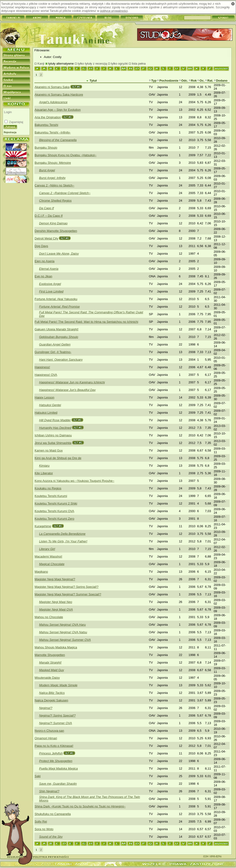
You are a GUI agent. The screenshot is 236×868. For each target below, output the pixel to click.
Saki (38, 776)
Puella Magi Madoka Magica (58, 768)
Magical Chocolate (52, 564)
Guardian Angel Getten (55, 344)
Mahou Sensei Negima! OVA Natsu (63, 632)
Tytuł (91, 81)
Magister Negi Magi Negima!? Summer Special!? (68, 594)
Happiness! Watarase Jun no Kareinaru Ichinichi (72, 382)
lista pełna (139, 64)
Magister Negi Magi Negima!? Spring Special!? (67, 587)
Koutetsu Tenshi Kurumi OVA (54, 511)
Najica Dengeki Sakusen (51, 700)
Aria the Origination (48, 117)
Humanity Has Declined (55, 428)
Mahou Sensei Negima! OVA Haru (62, 625)
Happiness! (42, 367)
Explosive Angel (50, 284)
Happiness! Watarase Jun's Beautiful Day (67, 390)
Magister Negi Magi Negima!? (55, 579)
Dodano (221, 81)
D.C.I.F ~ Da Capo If (49, 216)
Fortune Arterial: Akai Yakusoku (56, 299)
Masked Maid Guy (52, 670)
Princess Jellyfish (51, 753)
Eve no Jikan (43, 276)
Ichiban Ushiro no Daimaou (53, 435)
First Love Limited (51, 291)
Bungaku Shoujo (46, 148)
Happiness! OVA (46, 375)
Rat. (209, 81)
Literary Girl (47, 549)
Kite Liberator (44, 473)
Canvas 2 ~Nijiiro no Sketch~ (54, 185)
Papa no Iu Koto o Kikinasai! (54, 746)
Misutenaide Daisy (47, 678)
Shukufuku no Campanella (53, 814)
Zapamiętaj (16, 122)
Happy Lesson (44, 397)
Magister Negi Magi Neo (56, 602)
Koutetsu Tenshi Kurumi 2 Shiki (56, 503)
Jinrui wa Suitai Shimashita (53, 443)
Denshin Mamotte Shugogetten (56, 231)
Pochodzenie (168, 81)
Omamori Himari (46, 738)
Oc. (201, 81)
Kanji (41, 64)
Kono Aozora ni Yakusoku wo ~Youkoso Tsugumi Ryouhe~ (74, 481)
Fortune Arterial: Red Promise (59, 307)
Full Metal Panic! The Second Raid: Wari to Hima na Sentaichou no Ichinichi (86, 322)
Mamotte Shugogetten (50, 655)
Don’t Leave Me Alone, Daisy (59, 254)
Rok (193, 81)
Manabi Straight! (50, 662)
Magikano (41, 572)
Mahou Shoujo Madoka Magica (56, 647)
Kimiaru (44, 466)
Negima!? (46, 708)
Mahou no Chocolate (49, 617)
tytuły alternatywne (61, 64)
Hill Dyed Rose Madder (55, 420)
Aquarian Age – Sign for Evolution (58, 110)
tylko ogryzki (119, 64)
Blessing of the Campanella (58, 140)
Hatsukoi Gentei (50, 405)
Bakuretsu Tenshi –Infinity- (53, 132)
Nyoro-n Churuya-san (49, 731)
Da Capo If (46, 208)
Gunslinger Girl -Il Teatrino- (53, 352)
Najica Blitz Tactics (52, 693)
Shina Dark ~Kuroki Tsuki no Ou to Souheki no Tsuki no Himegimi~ (80, 806)
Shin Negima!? (49, 791)
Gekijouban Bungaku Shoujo (59, 337)
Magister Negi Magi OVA (56, 609)
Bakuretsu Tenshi (46, 125)
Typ (153, 81)
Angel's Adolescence (53, 102)
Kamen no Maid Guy (49, 450)
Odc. (184, 81)
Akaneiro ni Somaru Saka (52, 87)
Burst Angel (47, 170)
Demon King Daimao (53, 223)
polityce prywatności (114, 11)
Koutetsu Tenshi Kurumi (51, 496)
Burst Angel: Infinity (52, 178)
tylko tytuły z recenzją (92, 64)
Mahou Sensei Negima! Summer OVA (65, 640)
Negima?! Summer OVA (56, 723)
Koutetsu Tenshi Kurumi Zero (54, 519)
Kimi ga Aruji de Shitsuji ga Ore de (58, 458)
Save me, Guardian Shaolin (58, 784)
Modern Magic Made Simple (58, 685)
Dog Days (41, 246)
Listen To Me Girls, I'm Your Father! (63, 541)
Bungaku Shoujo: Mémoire (53, 163)
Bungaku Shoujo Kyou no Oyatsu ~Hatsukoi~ (66, 155)
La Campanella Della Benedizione (62, 534)
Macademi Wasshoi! (48, 556)
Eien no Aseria (45, 261)
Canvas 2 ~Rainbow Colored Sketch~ (65, 193)
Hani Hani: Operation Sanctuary (61, 360)
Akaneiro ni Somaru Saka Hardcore (59, 95)
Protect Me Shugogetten (56, 761)
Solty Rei (41, 821)
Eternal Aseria (49, 269)
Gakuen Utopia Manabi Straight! (57, 329)
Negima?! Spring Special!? (57, 715)
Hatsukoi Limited (46, 413)
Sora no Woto (44, 829)
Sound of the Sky (51, 837)
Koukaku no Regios (48, 488)
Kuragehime (43, 526)
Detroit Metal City (46, 238)
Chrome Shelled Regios (55, 201)
